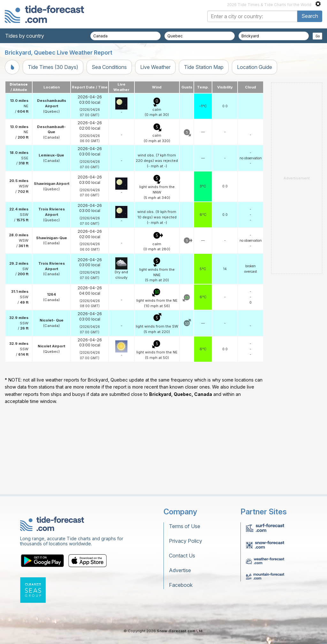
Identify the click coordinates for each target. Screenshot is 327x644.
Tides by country (25, 36)
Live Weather (155, 67)
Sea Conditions (109, 67)
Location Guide (255, 67)
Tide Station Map (204, 67)
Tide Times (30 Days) (53, 67)
